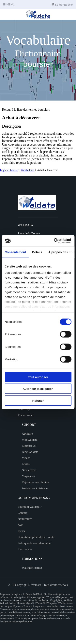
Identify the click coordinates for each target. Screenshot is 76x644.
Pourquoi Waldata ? (30, 507)
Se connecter (62, 5)
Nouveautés (25, 519)
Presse (22, 531)
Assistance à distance (35, 488)
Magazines (28, 476)
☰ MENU (9, 4)
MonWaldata (30, 440)
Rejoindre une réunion (35, 482)
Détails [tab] (37, 252)
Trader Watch (26, 415)
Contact (23, 513)
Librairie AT (29, 446)
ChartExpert (25, 409)
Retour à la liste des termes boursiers (26, 110)
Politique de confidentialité (34, 543)
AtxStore (27, 434)
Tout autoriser (38, 377)
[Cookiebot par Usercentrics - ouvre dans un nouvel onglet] (54, 241)
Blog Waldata (30, 452)
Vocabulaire (27, 170)
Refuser (38, 400)
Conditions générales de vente (36, 537)
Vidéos (26, 458)
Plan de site (25, 549)
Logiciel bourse (9, 170)
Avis (21, 525)
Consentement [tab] (15, 252)
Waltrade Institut (32, 568)
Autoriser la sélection (38, 389)
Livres (26, 464)
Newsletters (29, 470)
